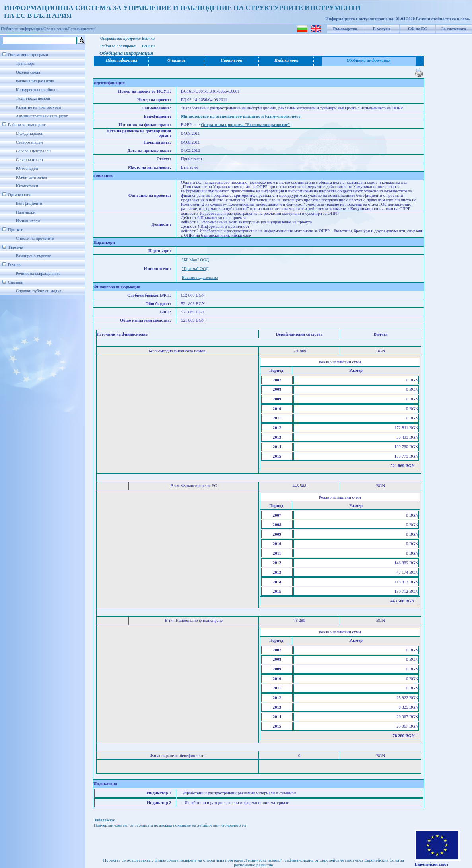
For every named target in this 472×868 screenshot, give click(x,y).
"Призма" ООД (195, 269)
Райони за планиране (27, 125)
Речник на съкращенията (38, 273)
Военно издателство (200, 277)
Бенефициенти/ (82, 29)
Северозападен (29, 142)
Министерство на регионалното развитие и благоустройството (241, 116)
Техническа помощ (33, 98)
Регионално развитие (35, 81)
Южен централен (31, 177)
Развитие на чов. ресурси (39, 107)
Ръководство (345, 29)
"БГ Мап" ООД (195, 260)
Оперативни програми (28, 55)
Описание (177, 60)
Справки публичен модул (39, 291)
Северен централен (33, 151)
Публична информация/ (22, 29)
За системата (454, 29)
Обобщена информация (369, 60)
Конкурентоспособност (37, 90)
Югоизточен (27, 186)
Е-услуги (382, 29)
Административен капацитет (42, 116)
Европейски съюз (431, 864)
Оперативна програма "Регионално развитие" (246, 125)
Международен (30, 133)
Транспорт (25, 63)
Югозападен (27, 168)
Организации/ (56, 29)
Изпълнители (28, 221)
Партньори (26, 212)
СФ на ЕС (418, 29)
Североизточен (29, 160)
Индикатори (287, 60)
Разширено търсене (33, 256)
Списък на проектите (35, 238)
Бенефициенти (29, 203)
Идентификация (122, 60)
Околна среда (28, 72)
